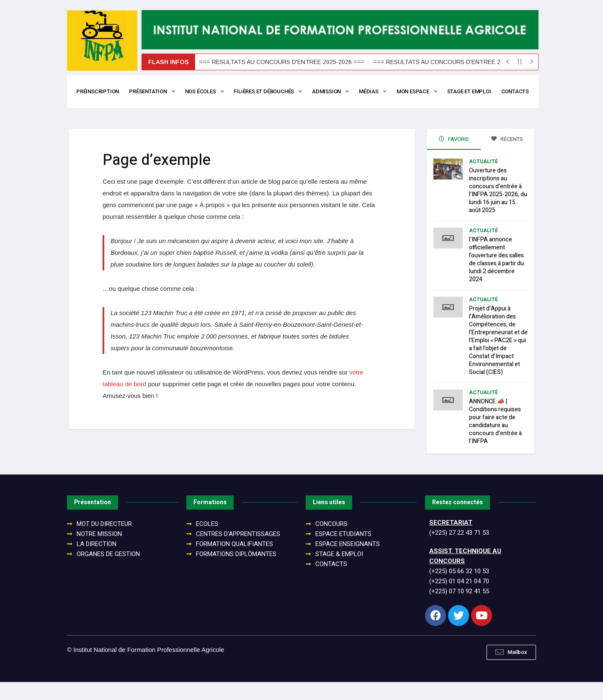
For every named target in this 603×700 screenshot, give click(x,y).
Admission (334, 91)
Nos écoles (206, 91)
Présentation (153, 91)
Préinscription (98, 91)
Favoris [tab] (454, 157)
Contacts (90, 109)
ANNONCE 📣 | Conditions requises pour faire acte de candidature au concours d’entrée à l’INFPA (495, 439)
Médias (377, 91)
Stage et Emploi (474, 91)
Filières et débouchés (270, 91)
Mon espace (421, 91)
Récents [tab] (507, 157)
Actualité (483, 179)
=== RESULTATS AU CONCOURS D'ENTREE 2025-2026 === (263, 62)
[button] (511, 670)
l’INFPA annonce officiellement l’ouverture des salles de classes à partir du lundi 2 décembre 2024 (496, 277)
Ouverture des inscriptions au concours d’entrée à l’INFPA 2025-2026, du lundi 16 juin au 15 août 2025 (498, 208)
